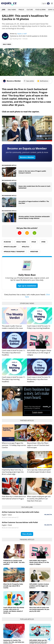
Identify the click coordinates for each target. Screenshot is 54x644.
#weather (34, 252)
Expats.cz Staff (22, 34)
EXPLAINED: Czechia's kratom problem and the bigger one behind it (39, 586)
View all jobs (27, 534)
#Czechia (7, 242)
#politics (26, 247)
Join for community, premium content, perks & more (27, 152)
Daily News (12, 10)
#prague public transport (14, 252)
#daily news (21, 242)
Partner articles (27, 420)
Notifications (43, 81)
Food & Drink (40, 10)
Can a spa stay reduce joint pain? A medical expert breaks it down (39, 471)
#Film (34, 242)
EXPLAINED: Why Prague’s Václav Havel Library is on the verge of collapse (39, 353)
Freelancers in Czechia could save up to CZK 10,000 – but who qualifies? (14, 562)
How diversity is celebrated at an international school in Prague (14, 498)
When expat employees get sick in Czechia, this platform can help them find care (39, 499)
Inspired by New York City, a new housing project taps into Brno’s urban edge (13, 472)
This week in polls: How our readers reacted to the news (12, 327)
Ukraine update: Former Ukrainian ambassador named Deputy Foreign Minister (34, 217)
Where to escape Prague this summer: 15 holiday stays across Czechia (14, 445)
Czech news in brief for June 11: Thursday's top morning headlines (14, 379)
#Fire (43, 242)
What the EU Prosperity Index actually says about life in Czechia (13, 586)
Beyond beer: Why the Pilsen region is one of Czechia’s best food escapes (38, 445)
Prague (21, 10)
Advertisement (47, 385)
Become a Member (27, 157)
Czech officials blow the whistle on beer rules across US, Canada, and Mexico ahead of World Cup (14, 610)
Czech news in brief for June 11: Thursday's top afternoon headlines (14, 353)
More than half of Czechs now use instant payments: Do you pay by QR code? (39, 609)
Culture (30, 10)
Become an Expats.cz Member (27, 148)
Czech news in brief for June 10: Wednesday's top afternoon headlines (39, 379)
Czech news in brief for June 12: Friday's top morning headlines (39, 327)
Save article (29, 81)
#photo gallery (10, 247)
